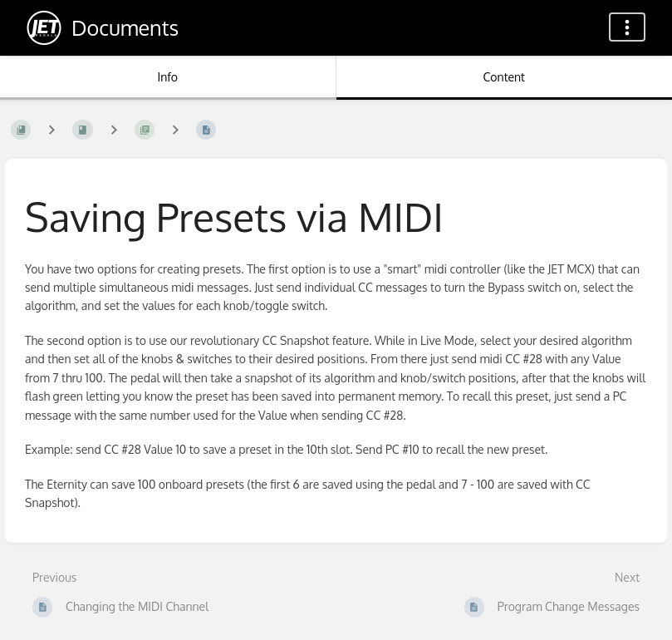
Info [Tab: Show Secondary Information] (167, 77)
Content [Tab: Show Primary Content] (504, 77)
